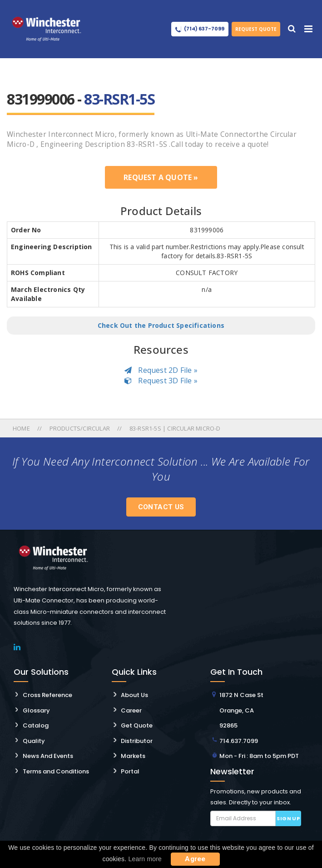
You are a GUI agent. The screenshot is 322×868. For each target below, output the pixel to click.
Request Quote (256, 29)
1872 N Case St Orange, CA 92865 (241, 710)
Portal (130, 771)
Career (131, 710)
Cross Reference (47, 695)
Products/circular (80, 428)
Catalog (36, 725)
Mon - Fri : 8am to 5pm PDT (259, 756)
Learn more (145, 859)
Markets (133, 756)
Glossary (36, 710)
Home (22, 428)
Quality (34, 741)
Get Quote (137, 725)
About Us (134, 695)
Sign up (288, 818)
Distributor (137, 741)
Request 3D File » (161, 381)
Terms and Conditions (56, 771)
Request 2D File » (161, 370)
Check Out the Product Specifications (161, 325)
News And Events (48, 756)
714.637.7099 (239, 741)
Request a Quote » (161, 177)
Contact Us (161, 507)
